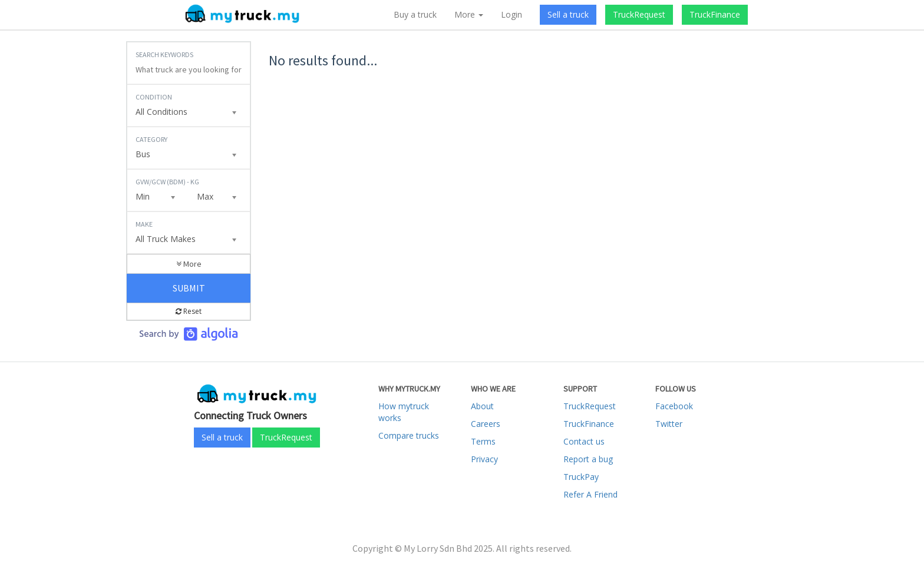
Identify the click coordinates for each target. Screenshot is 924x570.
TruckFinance (715, 14)
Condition (154, 97)
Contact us (584, 441)
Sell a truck (568, 14)
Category (151, 139)
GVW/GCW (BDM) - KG (167, 182)
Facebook (674, 406)
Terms (483, 441)
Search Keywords (164, 54)
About (482, 406)
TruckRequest (639, 14)
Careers (486, 424)
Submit (189, 288)
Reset (189, 311)
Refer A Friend (590, 494)
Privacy (484, 459)
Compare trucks (409, 435)
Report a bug (588, 459)
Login (511, 14)
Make (144, 224)
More (189, 264)
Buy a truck (415, 14)
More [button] (469, 14)
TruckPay (581, 477)
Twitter (669, 424)
